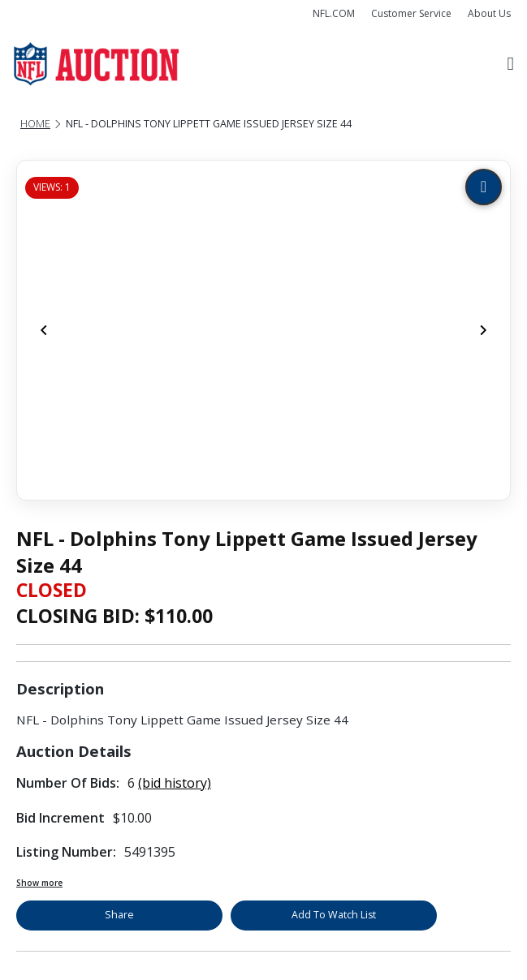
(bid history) (175, 783)
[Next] (483, 330)
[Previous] (44, 330)
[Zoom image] (484, 187)
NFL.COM (334, 13)
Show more (39, 883)
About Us (489, 13)
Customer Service (411, 13)
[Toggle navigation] (511, 64)
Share (119, 915)
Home (35, 124)
